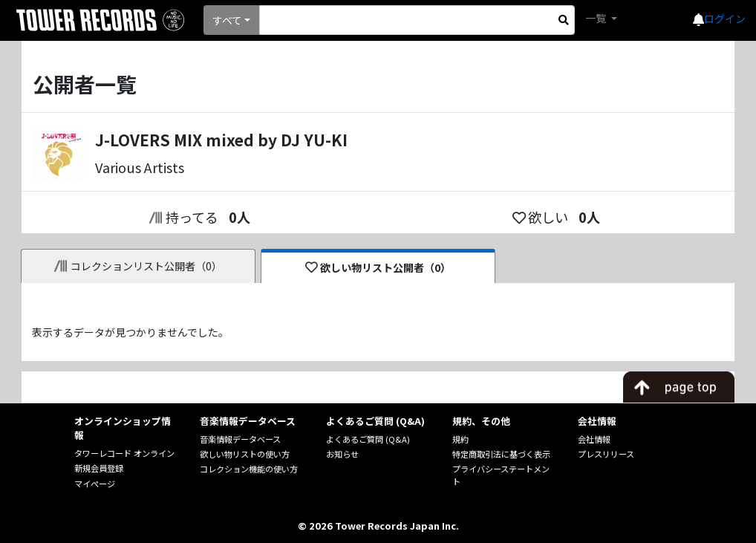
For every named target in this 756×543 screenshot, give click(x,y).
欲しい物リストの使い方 (245, 454)
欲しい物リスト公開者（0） (378, 267)
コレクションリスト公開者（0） (139, 266)
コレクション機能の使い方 (249, 469)
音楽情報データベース (240, 439)
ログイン (725, 19)
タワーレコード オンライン (124, 453)
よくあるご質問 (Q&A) (368, 439)
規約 (460, 439)
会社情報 (594, 439)
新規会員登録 (99, 468)
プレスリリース (606, 454)
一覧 (597, 18)
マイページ (95, 484)
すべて (227, 20)
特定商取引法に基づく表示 (501, 454)
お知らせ (342, 454)
